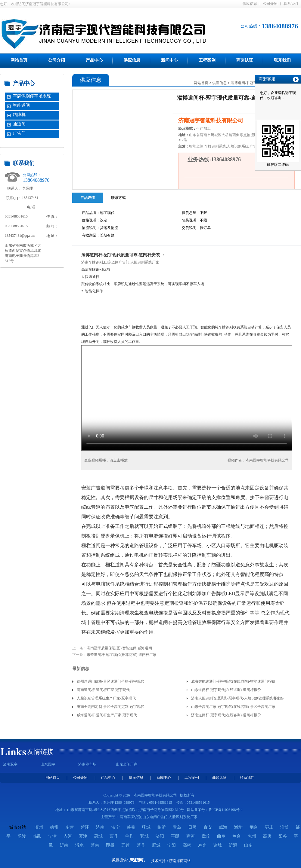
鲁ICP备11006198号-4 (225, 810)
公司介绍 (270, 4)
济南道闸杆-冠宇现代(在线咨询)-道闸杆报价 (226, 715)
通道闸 (19, 124)
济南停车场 (87, 764)
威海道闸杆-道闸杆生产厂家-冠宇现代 (107, 715)
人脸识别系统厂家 (145, 262)
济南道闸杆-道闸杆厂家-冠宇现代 (103, 690)
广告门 (19, 133)
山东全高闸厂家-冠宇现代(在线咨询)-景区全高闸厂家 (233, 707)
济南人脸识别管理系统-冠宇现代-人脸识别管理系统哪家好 (237, 698)
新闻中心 (169, 60)
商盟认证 (245, 60)
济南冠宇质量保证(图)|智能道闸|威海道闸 (119, 648)
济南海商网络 (180, 861)
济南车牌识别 (92, 262)
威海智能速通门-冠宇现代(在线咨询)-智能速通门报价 (233, 681)
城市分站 (17, 827)
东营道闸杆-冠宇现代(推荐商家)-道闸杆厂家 (122, 655)
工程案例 (207, 60)
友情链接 (40, 752)
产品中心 (94, 60)
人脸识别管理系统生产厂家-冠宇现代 (106, 698)
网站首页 (19, 60)
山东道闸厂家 (127, 764)
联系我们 (291, 4)
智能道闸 (21, 105)
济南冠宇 (10, 764)
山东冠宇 (48, 764)
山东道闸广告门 (117, 262)
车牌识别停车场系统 (32, 96)
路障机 (19, 115)
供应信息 (250, 4)
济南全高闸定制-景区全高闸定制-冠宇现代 (110, 707)
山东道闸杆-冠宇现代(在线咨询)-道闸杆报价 (226, 690)
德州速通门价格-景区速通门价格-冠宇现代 (110, 681)
